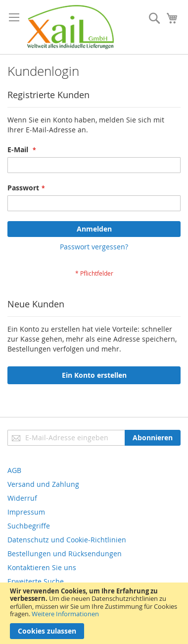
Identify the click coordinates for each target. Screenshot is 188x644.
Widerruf (22, 498)
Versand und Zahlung (43, 484)
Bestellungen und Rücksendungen (65, 554)
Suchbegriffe (29, 526)
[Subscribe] (153, 438)
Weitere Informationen (65, 614)
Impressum (26, 512)
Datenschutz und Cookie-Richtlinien (67, 540)
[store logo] (70, 27)
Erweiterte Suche (36, 581)
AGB (14, 470)
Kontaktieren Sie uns (42, 567)
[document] (94, 613)
